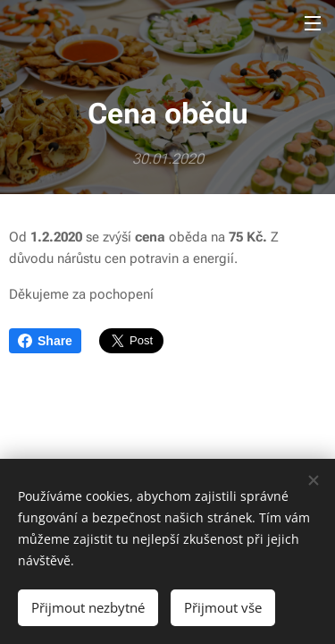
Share (45, 341)
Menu (313, 23)
